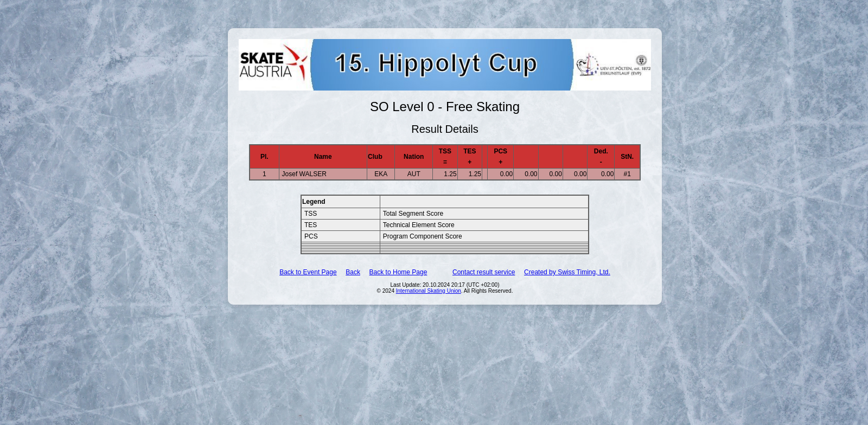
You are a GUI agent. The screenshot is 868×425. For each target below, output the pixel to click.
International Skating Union (429, 291)
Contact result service (484, 272)
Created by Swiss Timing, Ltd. (567, 272)
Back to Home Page (398, 272)
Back (353, 272)
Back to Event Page (308, 272)
